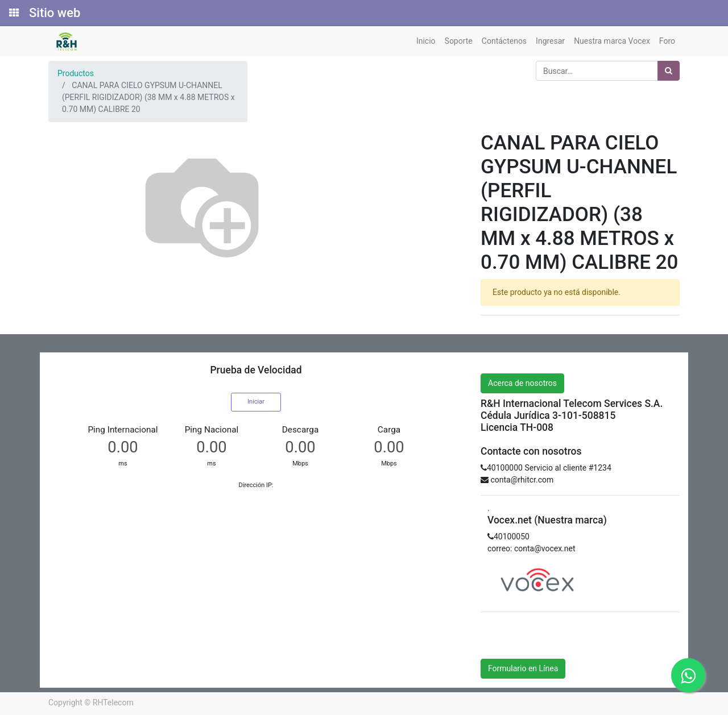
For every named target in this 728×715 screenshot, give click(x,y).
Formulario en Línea (523, 668)
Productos (76, 73)
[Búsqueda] (669, 71)
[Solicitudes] (13, 13)
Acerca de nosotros (522, 383)
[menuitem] (426, 41)
